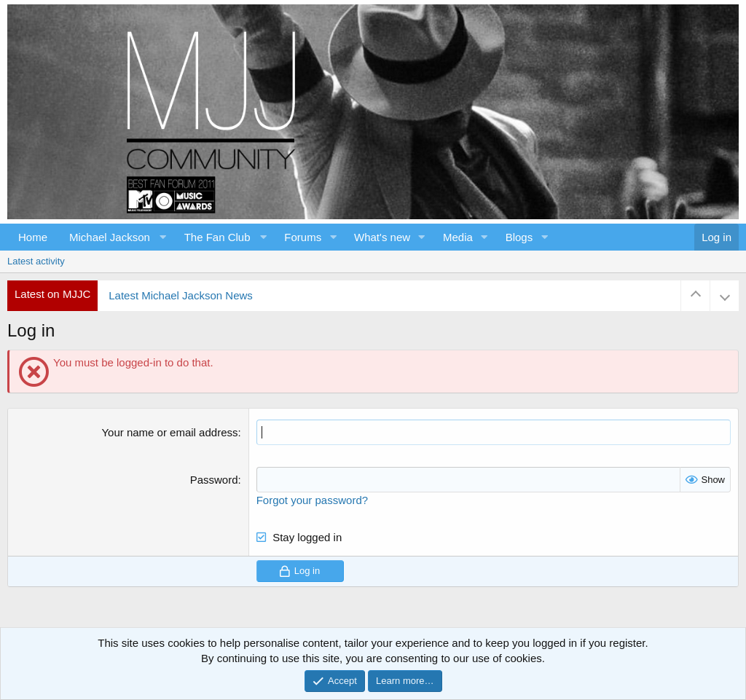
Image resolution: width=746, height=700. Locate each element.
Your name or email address (169, 432)
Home (33, 237)
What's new (382, 237)
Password (214, 480)
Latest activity (36, 261)
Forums (303, 237)
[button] (116, 237)
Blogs (519, 237)
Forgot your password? (312, 500)
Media (458, 237)
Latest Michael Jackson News (181, 295)
